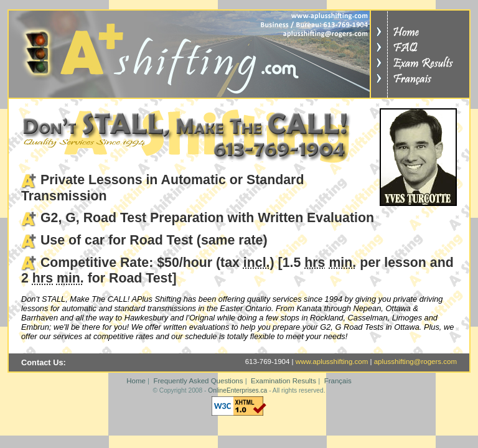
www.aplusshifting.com (332, 362)
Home (136, 381)
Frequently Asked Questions (198, 381)
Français (338, 381)
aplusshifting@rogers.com (415, 362)
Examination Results (284, 381)
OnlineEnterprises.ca (237, 390)
